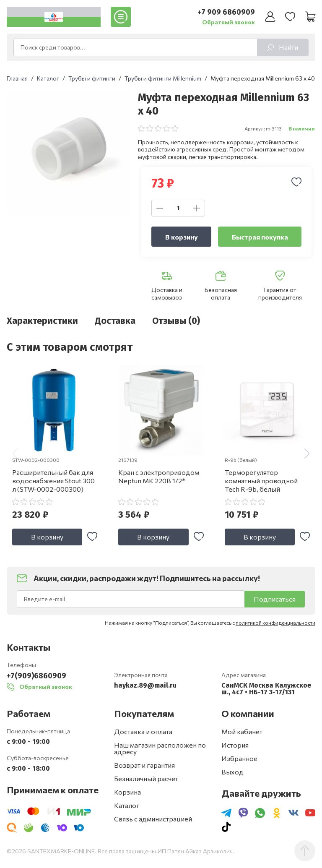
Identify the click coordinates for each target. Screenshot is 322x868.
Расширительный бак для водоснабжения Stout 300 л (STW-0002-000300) (53, 481)
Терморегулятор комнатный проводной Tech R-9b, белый (261, 481)
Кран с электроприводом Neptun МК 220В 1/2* (159, 476)
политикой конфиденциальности (275, 623)
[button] (307, 454)
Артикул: (255, 128)
